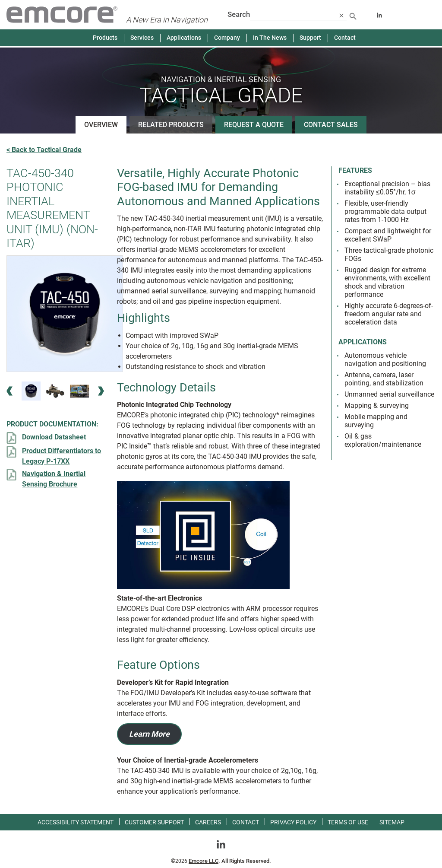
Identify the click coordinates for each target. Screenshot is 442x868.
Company (227, 38)
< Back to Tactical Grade (44, 150)
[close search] (341, 15)
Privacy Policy (293, 822)
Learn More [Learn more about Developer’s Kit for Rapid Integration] (149, 734)
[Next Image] (101, 391)
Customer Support (154, 822)
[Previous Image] (9, 391)
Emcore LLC (204, 861)
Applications (184, 38)
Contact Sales (331, 125)
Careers (208, 822)
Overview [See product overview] (101, 125)
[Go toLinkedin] (221, 844)
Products (105, 38)
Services (142, 38)
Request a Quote (254, 125)
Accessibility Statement (76, 822)
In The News (270, 38)
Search (239, 14)
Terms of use (348, 822)
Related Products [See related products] (171, 125)
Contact (345, 38)
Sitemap (392, 822)
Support (310, 38)
